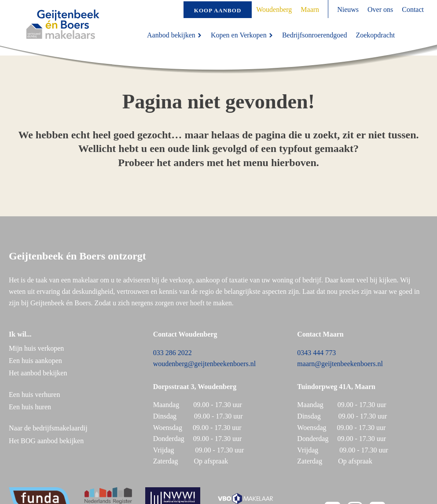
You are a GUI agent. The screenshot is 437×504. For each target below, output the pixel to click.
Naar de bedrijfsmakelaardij (48, 428)
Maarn (310, 9)
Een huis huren (30, 407)
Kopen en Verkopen (242, 35)
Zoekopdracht (375, 35)
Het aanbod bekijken (38, 373)
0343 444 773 (316, 353)
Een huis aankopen (35, 361)
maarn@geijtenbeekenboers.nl (340, 364)
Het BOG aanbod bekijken (46, 441)
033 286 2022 (173, 353)
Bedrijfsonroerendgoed (315, 35)
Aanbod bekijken (174, 35)
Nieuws (348, 9)
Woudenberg (274, 9)
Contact (413, 9)
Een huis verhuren (35, 395)
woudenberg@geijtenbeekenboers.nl (204, 364)
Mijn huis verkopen (36, 348)
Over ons (380, 9)
